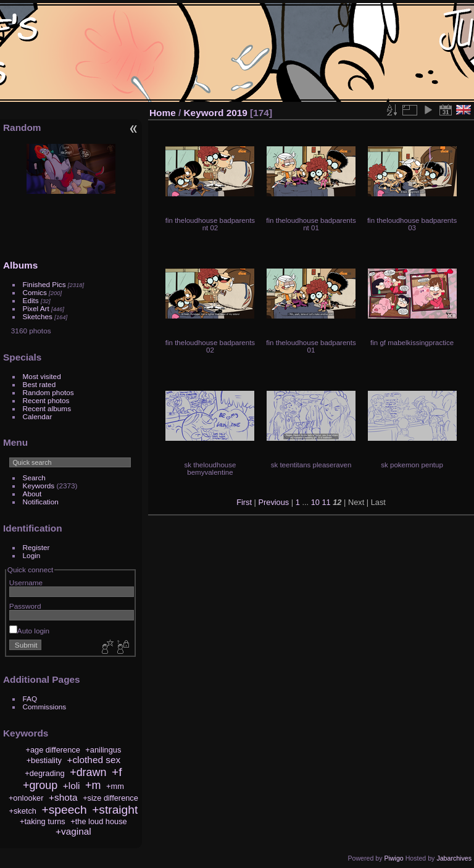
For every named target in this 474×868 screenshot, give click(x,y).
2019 (237, 113)
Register (36, 547)
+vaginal (73, 831)
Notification (41, 502)
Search (34, 478)
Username (26, 582)
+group (40, 785)
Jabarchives (454, 858)
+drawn (88, 772)
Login (32, 555)
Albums (20, 265)
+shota (63, 797)
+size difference (110, 798)
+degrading (44, 773)
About (32, 494)
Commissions (45, 707)
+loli (72, 786)
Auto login (29, 631)
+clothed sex (94, 760)
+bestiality (44, 760)
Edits (31, 300)
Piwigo (393, 858)
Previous (273, 502)
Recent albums (47, 408)
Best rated (39, 384)
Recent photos (46, 400)
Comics (35, 292)
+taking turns (43, 821)
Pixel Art (36, 308)
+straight (115, 810)
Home (163, 113)
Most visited (42, 376)
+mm (115, 786)
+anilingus (103, 750)
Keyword (204, 113)
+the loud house (98, 821)
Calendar (38, 416)
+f (117, 772)
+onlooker (26, 798)
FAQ (30, 699)
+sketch (22, 811)
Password (25, 606)
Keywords (39, 486)
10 (315, 502)
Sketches (38, 316)
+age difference (52, 750)
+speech (64, 810)
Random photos (48, 392)
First (244, 502)
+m (93, 785)
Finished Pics (44, 284)
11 (326, 502)
